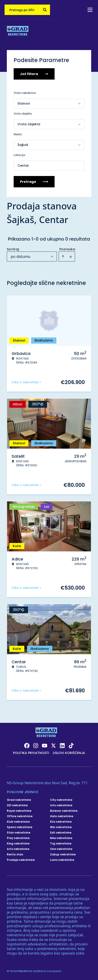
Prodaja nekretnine (21, 860)
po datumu (20, 257)
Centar (23, 166)
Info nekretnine (61, 805)
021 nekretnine (17, 805)
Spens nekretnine (20, 827)
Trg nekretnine (61, 844)
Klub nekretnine (18, 822)
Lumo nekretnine (62, 860)
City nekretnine (61, 800)
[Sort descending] (71, 256)
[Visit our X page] (53, 746)
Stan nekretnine (19, 833)
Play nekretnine (18, 838)
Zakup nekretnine (63, 854)
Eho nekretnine (61, 822)
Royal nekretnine (19, 811)
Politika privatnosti (31, 753)
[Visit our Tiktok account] (71, 746)
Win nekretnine (61, 827)
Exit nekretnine (61, 833)
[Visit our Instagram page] (36, 746)
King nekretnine (18, 844)
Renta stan (15, 854)
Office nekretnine (20, 816)
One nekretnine (61, 849)
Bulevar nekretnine (64, 811)
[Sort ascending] (63, 256)
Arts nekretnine (18, 849)
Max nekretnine (61, 838)
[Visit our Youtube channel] (45, 746)
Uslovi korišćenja (69, 753)
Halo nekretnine (62, 816)
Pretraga (34, 182)
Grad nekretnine (19, 800)
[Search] (45, 10)
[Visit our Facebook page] (27, 746)
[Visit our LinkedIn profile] (62, 746)
